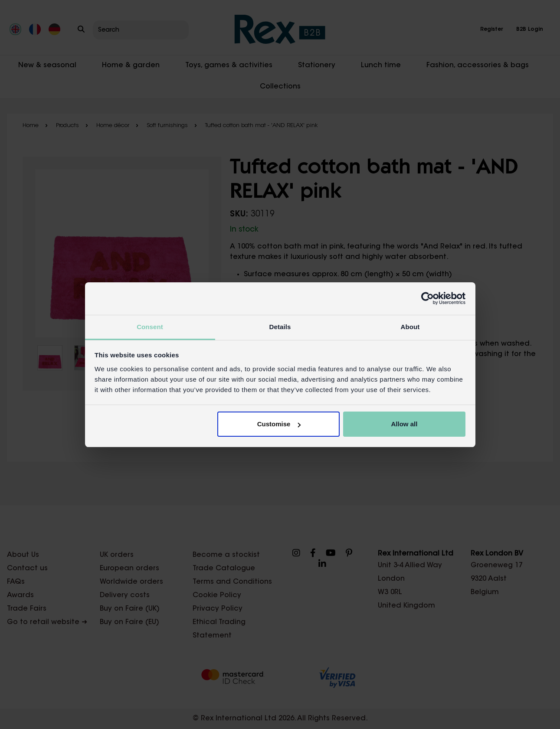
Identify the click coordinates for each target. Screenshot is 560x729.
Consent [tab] (150, 327)
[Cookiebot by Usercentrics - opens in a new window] (427, 298)
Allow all (404, 424)
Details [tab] (280, 327)
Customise (279, 424)
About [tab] (410, 327)
